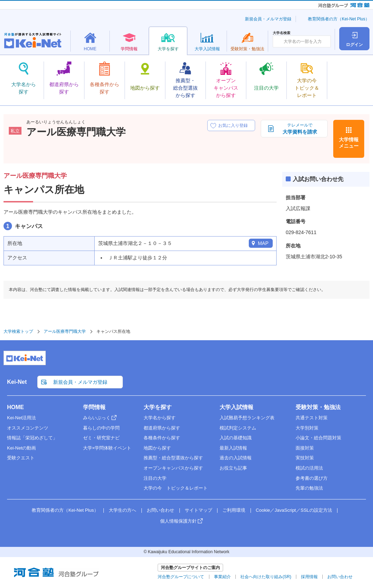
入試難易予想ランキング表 (247, 418)
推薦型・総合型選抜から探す (173, 458)
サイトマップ (198, 510)
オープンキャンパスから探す (173, 468)
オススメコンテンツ (28, 428)
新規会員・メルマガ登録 (268, 19)
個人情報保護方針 (178, 521)
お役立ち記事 (233, 468)
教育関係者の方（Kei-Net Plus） (339, 19)
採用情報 (309, 577)
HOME (15, 407)
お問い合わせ (160, 510)
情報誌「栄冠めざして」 (32, 438)
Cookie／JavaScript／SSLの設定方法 (294, 510)
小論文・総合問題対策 (318, 438)
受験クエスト (21, 458)
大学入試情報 (236, 407)
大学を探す (158, 407)
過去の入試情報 (236, 458)
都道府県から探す (162, 428)
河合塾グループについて (181, 577)
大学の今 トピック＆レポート (176, 488)
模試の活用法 (309, 468)
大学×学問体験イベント (107, 448)
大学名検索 (282, 33)
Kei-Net (17, 382)
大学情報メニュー (349, 143)
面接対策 (305, 448)
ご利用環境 (234, 510)
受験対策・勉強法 (318, 407)
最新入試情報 (233, 448)
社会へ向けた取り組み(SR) (266, 577)
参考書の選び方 (312, 478)
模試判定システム (238, 428)
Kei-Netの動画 (21, 448)
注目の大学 (155, 478)
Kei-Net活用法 (21, 418)
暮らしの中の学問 (101, 428)
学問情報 (94, 407)
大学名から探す (160, 418)
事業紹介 (222, 577)
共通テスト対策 (312, 418)
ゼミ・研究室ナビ (101, 438)
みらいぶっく (97, 418)
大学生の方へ (122, 510)
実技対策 (305, 458)
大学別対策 (307, 428)
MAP (263, 243)
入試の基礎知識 (236, 438)
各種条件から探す (162, 438)
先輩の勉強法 (309, 488)
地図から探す (157, 448)
